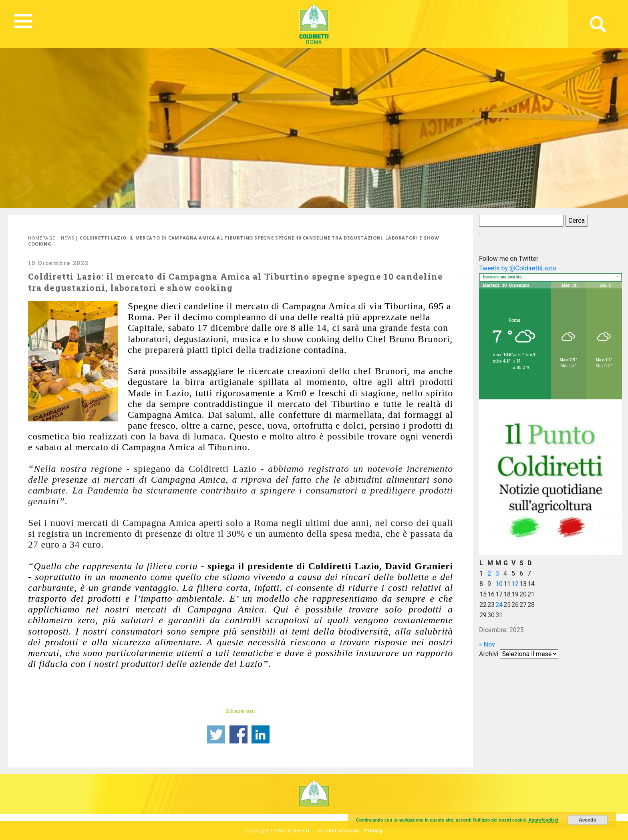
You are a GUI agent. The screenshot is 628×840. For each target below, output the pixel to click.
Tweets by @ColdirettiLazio (518, 268)
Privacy (373, 830)
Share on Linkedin (261, 734)
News (67, 238)
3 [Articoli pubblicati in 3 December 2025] (497, 573)
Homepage (41, 238)
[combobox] (551, 277)
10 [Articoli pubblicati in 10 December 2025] (499, 584)
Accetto (588, 820)
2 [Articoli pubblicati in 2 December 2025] (489, 573)
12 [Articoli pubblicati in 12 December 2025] (515, 584)
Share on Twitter (216, 734)
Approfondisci (543, 820)
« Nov (487, 644)
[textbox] (551, 278)
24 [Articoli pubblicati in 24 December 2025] (499, 605)
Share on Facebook (239, 734)
